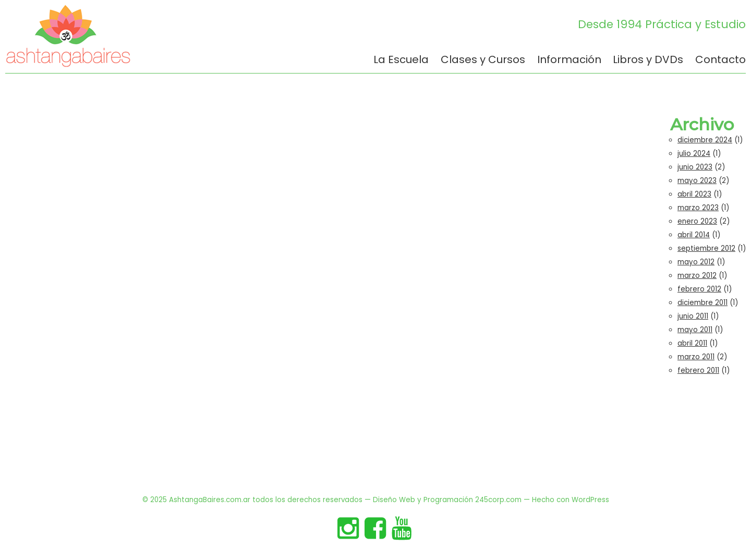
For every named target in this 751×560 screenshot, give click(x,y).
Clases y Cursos (483, 60)
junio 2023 (695, 167)
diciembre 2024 (705, 140)
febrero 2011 (698, 370)
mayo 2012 (696, 262)
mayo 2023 (697, 181)
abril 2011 (692, 343)
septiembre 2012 (706, 248)
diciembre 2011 (702, 303)
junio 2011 (693, 316)
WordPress (590, 500)
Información (569, 60)
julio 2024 (694, 154)
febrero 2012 (699, 289)
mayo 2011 (695, 330)
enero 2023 (697, 221)
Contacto (720, 60)
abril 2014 (694, 235)
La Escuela (401, 60)
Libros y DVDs (648, 60)
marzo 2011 (696, 357)
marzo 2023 (698, 208)
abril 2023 (694, 194)
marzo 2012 (697, 276)
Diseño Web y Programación (423, 500)
